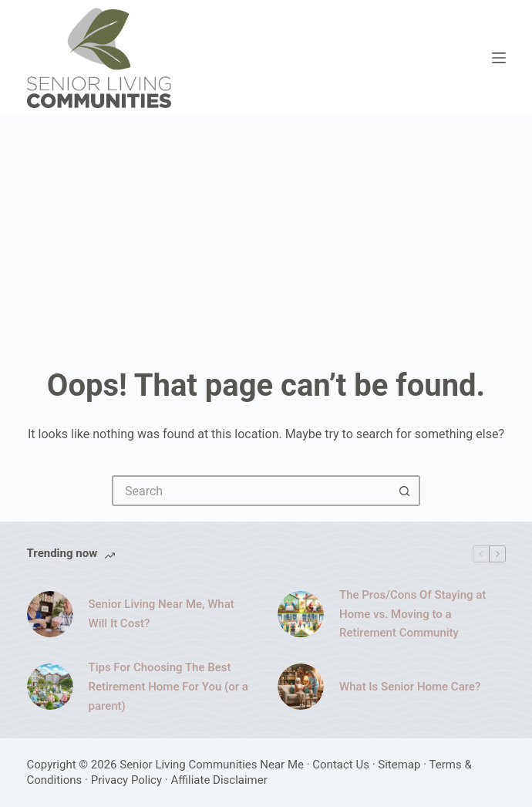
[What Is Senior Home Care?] (301, 687)
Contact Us (341, 765)
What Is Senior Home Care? (410, 687)
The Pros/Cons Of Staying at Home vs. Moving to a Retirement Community (412, 614)
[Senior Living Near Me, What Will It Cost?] (50, 614)
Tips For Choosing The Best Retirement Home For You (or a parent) (168, 687)
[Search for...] (251, 491)
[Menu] (499, 58)
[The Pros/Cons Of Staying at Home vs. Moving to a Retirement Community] (301, 614)
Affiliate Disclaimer (219, 780)
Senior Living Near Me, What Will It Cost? (162, 614)
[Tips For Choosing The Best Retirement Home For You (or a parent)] (50, 687)
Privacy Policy (126, 780)
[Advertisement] (266, 231)
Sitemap (399, 765)
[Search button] (405, 491)
